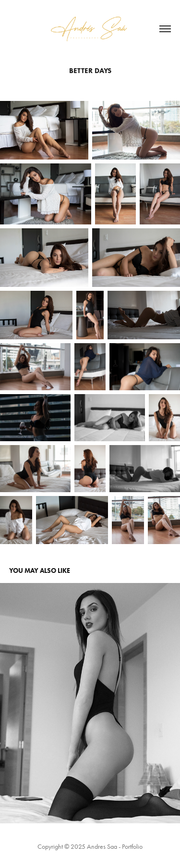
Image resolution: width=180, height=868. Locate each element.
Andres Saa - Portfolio (115, 847)
